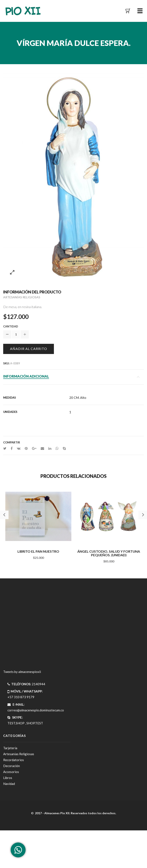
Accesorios (11, 772)
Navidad (9, 784)
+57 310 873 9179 (21, 697)
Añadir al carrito (29, 349)
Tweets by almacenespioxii (22, 672)
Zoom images (12, 273)
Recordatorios (14, 760)
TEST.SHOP (16, 723)
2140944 (38, 684)
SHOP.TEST (35, 723)
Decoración (12, 766)
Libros (8, 778)
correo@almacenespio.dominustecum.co (36, 710)
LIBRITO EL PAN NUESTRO (38, 551)
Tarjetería (10, 748)
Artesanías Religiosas (22, 297)
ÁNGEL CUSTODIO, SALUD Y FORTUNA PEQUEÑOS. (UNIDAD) (109, 553)
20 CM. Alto (78, 398)
